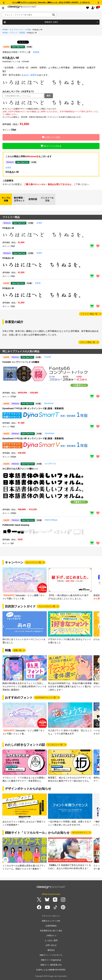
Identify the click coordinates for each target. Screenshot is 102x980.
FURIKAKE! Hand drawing (16, 525)
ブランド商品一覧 (88, 342)
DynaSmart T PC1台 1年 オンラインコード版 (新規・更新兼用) (33, 408)
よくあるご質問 (51, 940)
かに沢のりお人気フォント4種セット (20, 469)
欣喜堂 (22, 33)
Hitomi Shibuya (51, 520)
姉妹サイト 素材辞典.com (51, 965)
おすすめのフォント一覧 (46, 698)
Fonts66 (47, 357)
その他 (28, 30)
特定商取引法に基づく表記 (51, 931)
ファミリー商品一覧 (89, 314)
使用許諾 (33, 199)
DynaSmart (49, 403)
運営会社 (51, 950)
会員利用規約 (51, 926)
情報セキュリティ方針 (51, 921)
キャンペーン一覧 (34, 562)
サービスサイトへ (80, 833)
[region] (51, 103)
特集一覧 (18, 650)
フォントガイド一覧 (47, 606)
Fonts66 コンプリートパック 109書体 (21, 362)
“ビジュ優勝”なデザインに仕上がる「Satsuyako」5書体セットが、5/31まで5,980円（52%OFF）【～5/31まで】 (51, 2)
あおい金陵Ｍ (30, 75)
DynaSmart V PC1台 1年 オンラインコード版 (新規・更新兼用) (33, 438)
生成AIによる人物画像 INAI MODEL (51, 970)
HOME (5, 30)
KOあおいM (12, 172)
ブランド (14, 33)
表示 (49, 96)
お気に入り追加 (51, 137)
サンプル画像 (6, 199)
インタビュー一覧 (55, 745)
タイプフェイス (16, 30)
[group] (25, 584)
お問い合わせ (51, 945)
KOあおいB (8, 258)
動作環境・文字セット (19, 199)
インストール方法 (47, 199)
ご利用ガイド (51, 936)
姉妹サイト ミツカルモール (51, 955)
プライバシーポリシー (51, 916)
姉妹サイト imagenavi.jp (51, 960)
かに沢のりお (50, 464)
